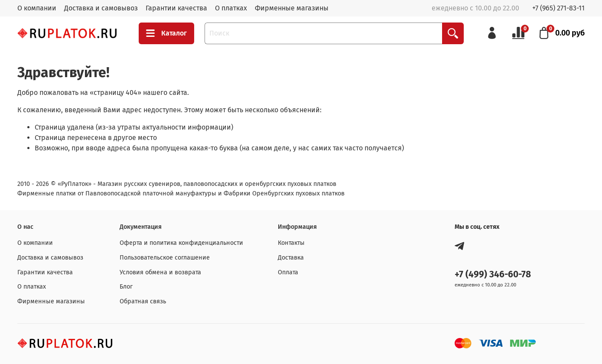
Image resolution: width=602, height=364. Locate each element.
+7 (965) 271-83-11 (558, 8)
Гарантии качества (176, 8)
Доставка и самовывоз (101, 8)
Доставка (291, 258)
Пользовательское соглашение (165, 258)
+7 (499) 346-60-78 (493, 275)
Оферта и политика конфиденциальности (181, 243)
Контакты (291, 243)
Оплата (288, 272)
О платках (231, 8)
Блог (126, 287)
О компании (37, 8)
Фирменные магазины (292, 8)
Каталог (166, 33)
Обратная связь (143, 301)
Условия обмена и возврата (160, 272)
